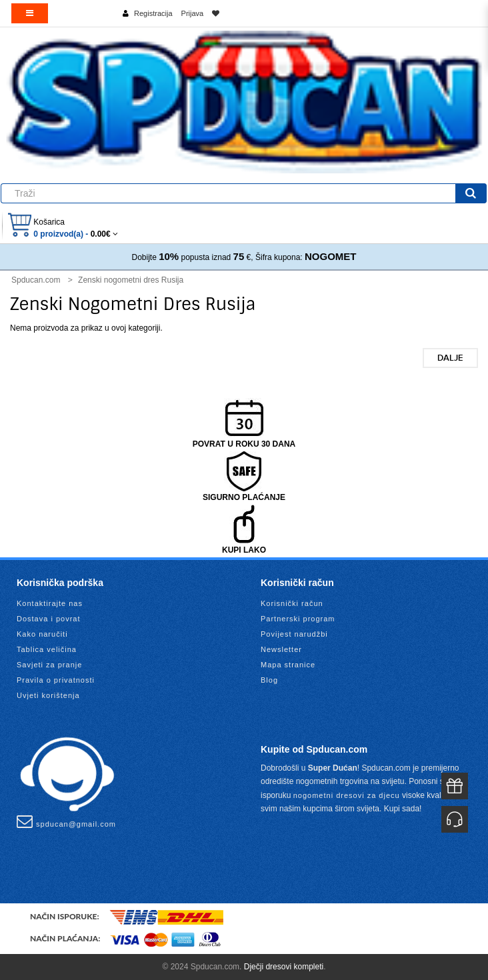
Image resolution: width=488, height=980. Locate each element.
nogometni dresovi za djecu (347, 795)
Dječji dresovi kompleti (284, 967)
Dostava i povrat (48, 619)
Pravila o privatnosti (56, 680)
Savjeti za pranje (49, 665)
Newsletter (281, 649)
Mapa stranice (288, 665)
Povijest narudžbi (294, 634)
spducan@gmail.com (66, 821)
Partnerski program (298, 619)
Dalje (450, 358)
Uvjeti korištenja (48, 695)
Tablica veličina (47, 649)
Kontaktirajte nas (50, 603)
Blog (269, 680)
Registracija (153, 13)
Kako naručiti (42, 634)
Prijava (193, 13)
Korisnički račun (292, 603)
